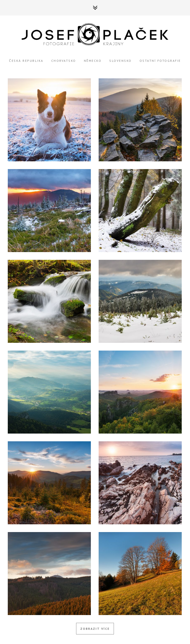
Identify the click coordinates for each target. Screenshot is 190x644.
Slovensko (120, 61)
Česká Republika (26, 61)
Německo (93, 61)
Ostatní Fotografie (160, 61)
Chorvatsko (64, 61)
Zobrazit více (95, 629)
